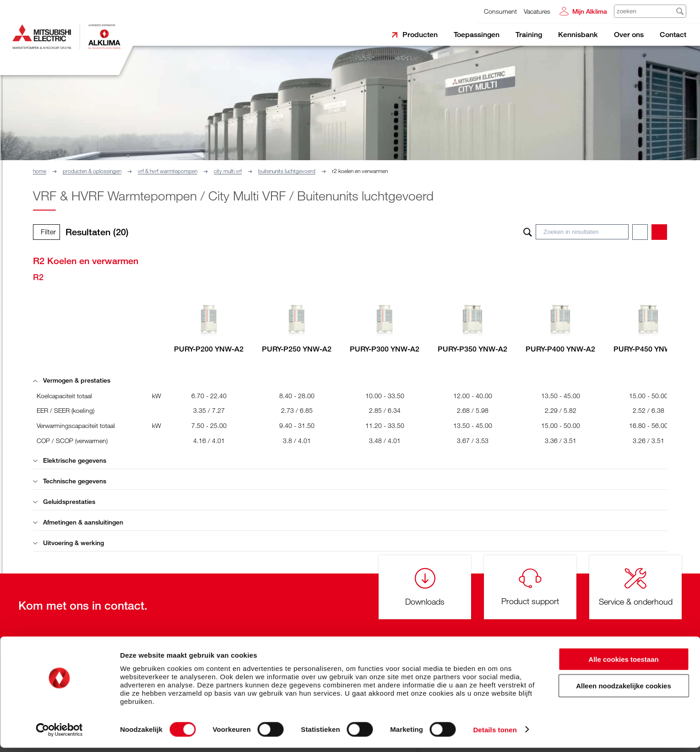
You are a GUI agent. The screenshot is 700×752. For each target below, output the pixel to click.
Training (529, 35)
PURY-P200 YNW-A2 (209, 349)
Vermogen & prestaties (72, 380)
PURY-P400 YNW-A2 (560, 349)
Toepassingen (477, 35)
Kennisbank (578, 35)
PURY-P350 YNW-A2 (472, 349)
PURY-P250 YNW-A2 (297, 349)
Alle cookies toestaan (623, 663)
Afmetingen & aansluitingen (78, 522)
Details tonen (495, 734)
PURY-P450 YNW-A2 (648, 349)
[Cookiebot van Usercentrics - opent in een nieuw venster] (59, 734)
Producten (420, 35)
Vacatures (537, 11)
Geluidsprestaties (64, 501)
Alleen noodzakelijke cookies (624, 690)
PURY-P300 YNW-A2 (385, 349)
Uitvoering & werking (68, 543)
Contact (673, 35)
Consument (500, 11)
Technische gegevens (70, 481)
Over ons (629, 35)
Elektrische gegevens (70, 460)
